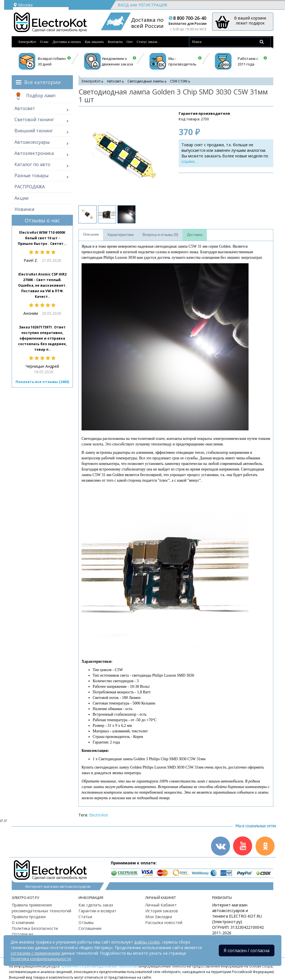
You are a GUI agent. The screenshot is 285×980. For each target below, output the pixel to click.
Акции (21, 198)
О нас (44, 42)
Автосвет (25, 108)
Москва (23, 5)
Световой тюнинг (34, 120)
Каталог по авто (32, 164)
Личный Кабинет (161, 905)
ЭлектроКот (27, 42)
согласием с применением (35, 953)
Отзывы (86, 922)
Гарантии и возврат (97, 911)
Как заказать (94, 42)
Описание (91, 235)
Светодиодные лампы (146, 81)
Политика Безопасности (35, 928)
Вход (123, 5)
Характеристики (121, 235)
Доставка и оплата (67, 42)
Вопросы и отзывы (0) (160, 235)
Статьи (85, 917)
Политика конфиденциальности (41, 959)
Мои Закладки (159, 917)
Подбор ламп (35, 96)
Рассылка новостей (164, 922)
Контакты (115, 42)
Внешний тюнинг (34, 131)
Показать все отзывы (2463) (42, 382)
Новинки (24, 209)
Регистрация (153, 5)
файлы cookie (147, 942)
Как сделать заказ (96, 905)
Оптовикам (22, 934)
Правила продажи (29, 917)
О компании (23, 922)
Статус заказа (147, 42)
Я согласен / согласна (247, 950)
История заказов (162, 911)
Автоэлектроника (34, 153)
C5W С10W (179, 81)
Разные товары (31, 175)
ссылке (188, 161)
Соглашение (90, 928)
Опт (130, 42)
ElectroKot (99, 815)
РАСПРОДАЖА (30, 187)
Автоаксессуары (32, 142)
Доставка (195, 235)
